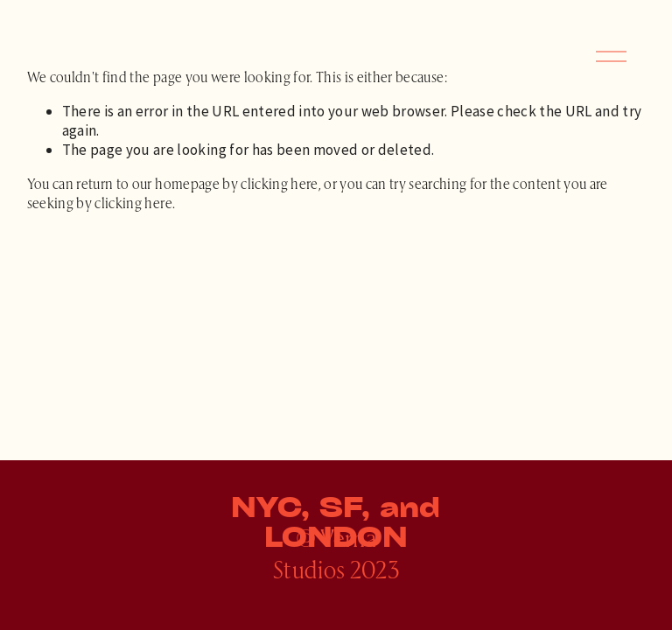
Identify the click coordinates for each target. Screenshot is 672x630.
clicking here (279, 183)
